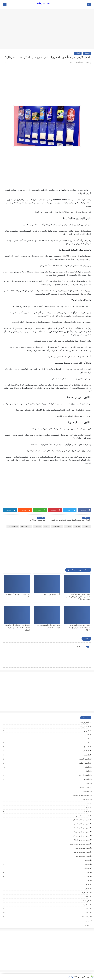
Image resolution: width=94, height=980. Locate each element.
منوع (87, 921)
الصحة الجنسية (84, 759)
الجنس (86, 755)
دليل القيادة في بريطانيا (81, 836)
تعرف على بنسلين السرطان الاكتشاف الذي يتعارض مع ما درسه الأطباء (78, 628)
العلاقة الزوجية (84, 775)
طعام (87, 889)
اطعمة (86, 739)
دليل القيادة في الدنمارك (80, 820)
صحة (68, 526)
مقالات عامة (13, 526)
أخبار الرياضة (84, 723)
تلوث (87, 804)
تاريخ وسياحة (84, 787)
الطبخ (87, 771)
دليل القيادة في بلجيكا (81, 840)
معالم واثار (85, 905)
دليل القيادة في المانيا (81, 828)
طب (47, 526)
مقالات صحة (26, 526)
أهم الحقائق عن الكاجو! (52, 594)
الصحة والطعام (84, 763)
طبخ (87, 884)
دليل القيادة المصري (82, 816)
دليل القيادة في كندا (82, 856)
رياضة (87, 860)
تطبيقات (86, 791)
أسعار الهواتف (84, 727)
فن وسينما (85, 901)
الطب (78, 53)
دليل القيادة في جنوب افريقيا (79, 844)
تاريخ (87, 783)
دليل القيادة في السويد (81, 824)
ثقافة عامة (85, 812)
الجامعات (86, 751)
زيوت (87, 864)
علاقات (86, 897)
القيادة (86, 779)
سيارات (86, 868)
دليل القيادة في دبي (82, 848)
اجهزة (87, 735)
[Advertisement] (47, 30)
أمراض (86, 731)
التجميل (87, 53)
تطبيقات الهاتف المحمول (80, 795)
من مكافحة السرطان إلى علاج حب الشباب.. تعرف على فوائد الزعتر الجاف (17, 628)
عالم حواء (85, 893)
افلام (87, 743)
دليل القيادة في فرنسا (81, 852)
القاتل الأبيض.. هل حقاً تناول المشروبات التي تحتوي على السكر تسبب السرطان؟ (78, 597)
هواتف (86, 925)
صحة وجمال (57, 526)
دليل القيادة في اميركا (81, 832)
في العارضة (44, 3)
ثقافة (87, 808)
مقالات (38, 526)
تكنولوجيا (86, 799)
